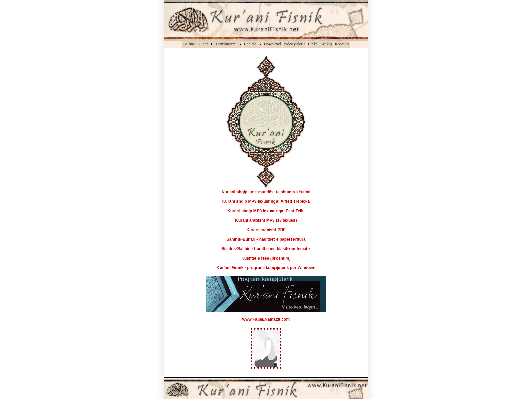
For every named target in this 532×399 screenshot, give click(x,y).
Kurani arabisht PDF (266, 230)
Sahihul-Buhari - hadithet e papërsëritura (266, 239)
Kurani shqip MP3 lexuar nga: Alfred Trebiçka (266, 201)
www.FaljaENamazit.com (266, 319)
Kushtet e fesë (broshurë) (266, 258)
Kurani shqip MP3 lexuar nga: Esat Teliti (266, 211)
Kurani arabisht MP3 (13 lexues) (266, 220)
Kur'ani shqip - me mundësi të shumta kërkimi (266, 192)
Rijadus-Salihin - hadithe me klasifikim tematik (266, 249)
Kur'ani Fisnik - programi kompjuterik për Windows (266, 268)
